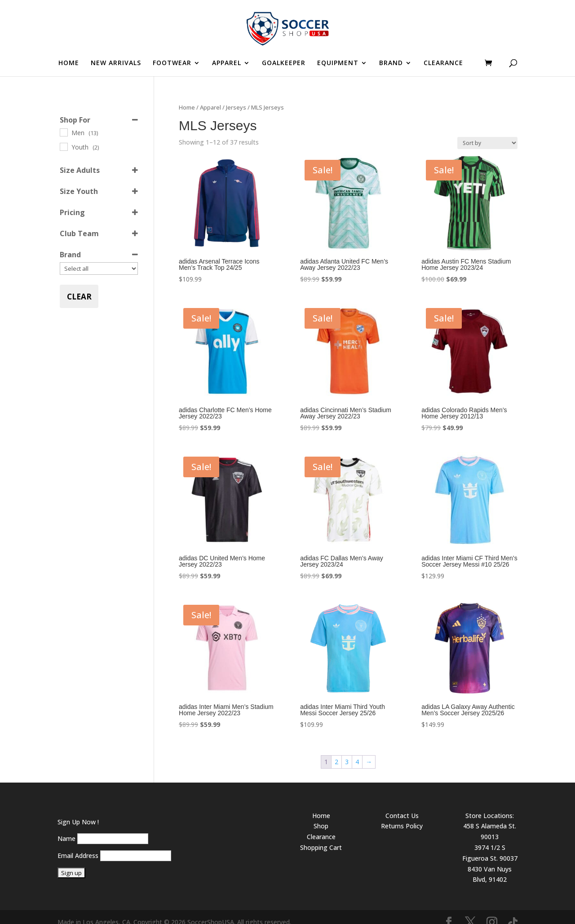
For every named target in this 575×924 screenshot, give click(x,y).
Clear (79, 286)
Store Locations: (490, 805)
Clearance (321, 826)
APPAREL (227, 63)
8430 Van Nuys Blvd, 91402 (490, 864)
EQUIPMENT (338, 63)
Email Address (78, 845)
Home (187, 97)
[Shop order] (487, 133)
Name (66, 828)
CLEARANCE (443, 63)
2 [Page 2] (336, 751)
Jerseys (236, 97)
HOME (69, 63)
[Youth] (63, 136)
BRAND (391, 63)
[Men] (63, 122)
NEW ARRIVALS (116, 63)
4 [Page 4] (357, 751)
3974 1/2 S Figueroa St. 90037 (490, 843)
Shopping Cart (321, 837)
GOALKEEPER (284, 63)
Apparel (210, 97)
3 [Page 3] (347, 751)
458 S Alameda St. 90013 (490, 821)
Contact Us (402, 805)
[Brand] (99, 258)
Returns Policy (402, 816)
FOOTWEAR (172, 63)
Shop (321, 816)
